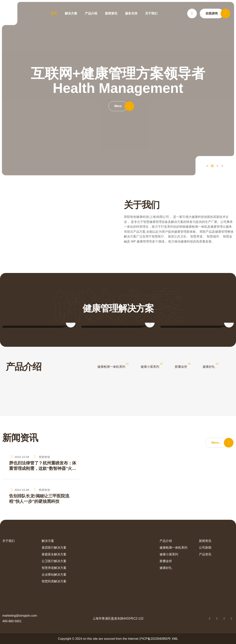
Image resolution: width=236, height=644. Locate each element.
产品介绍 (91, 13)
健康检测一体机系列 (111, 367)
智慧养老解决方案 (54, 568)
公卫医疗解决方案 (54, 561)
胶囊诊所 (181, 367)
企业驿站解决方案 (54, 575)
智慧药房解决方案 (54, 581)
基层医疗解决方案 (54, 548)
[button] (207, 166)
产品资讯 (205, 554)
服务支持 (131, 13)
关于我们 (151, 13)
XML (175, 639)
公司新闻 (205, 548)
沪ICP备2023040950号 (155, 639)
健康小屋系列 (150, 367)
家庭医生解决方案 (54, 554)
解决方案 (71, 13)
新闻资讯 (111, 13)
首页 (54, 13)
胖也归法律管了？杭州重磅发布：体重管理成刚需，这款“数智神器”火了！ (43, 466)
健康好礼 (209, 367)
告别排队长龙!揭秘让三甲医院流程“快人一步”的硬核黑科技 (39, 499)
